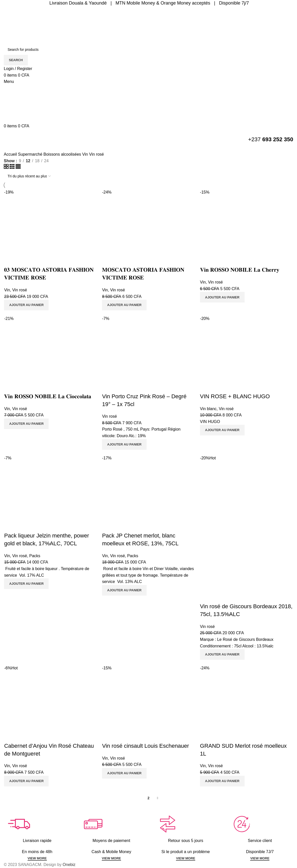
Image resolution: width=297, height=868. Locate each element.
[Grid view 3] (13, 167)
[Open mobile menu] (9, 81)
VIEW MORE (37, 858)
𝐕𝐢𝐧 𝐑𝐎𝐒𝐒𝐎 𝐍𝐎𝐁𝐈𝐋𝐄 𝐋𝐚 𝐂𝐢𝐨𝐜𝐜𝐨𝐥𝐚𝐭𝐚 (47, 396)
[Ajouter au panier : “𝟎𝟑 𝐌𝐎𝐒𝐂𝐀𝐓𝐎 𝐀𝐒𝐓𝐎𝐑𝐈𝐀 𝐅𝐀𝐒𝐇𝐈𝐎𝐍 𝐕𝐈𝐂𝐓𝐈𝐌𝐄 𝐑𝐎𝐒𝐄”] (26, 305)
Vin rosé (19, 290)
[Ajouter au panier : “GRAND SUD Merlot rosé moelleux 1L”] (222, 781)
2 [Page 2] (149, 798)
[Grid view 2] (7, 167)
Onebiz (69, 865)
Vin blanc (208, 409)
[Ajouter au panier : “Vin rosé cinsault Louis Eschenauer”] (124, 773)
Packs (34, 556)
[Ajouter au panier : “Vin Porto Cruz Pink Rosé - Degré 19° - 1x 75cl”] (124, 444)
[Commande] (29, 176)
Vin (86, 154)
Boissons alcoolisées (63, 154)
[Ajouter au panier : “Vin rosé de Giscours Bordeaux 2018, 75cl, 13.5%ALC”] (222, 654)
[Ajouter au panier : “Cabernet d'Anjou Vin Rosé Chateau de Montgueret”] (26, 781)
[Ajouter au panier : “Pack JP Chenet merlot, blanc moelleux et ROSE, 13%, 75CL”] (124, 590)
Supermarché (31, 154)
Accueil (11, 154)
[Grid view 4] (18, 167)
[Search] (149, 50)
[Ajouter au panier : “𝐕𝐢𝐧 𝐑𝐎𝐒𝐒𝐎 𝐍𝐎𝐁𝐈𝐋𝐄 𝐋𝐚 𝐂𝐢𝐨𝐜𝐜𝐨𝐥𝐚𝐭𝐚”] (26, 424)
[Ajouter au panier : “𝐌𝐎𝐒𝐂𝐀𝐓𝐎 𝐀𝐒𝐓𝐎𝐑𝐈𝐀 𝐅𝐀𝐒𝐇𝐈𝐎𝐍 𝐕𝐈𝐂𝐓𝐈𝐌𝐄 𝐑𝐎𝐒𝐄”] (124, 305)
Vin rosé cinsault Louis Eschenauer (145, 746)
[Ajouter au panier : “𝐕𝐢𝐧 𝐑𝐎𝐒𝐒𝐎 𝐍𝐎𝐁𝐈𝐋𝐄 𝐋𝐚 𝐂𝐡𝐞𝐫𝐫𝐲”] (222, 297)
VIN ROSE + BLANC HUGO (235, 396)
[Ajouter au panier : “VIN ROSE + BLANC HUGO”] (222, 430)
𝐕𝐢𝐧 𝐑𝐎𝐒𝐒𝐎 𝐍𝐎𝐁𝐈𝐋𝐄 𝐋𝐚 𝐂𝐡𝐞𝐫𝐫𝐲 (240, 270)
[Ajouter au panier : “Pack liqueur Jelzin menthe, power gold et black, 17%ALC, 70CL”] (26, 584)
